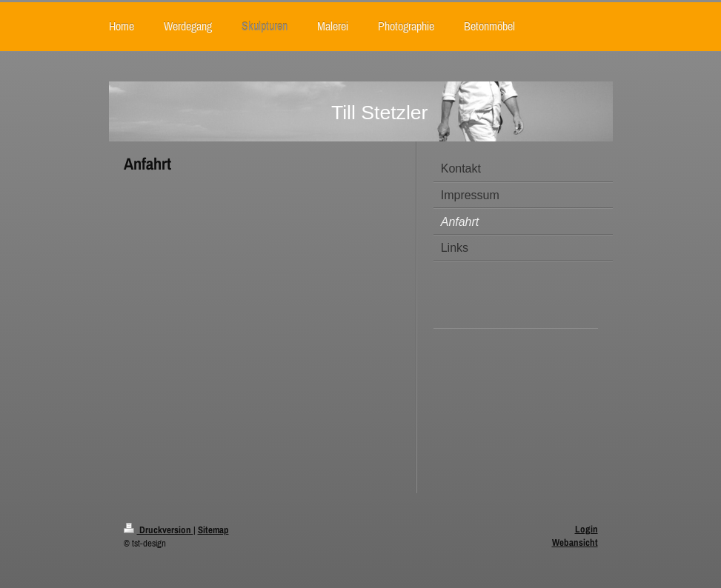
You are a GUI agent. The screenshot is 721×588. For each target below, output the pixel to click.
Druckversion (159, 530)
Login (587, 529)
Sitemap (213, 530)
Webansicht (575, 542)
